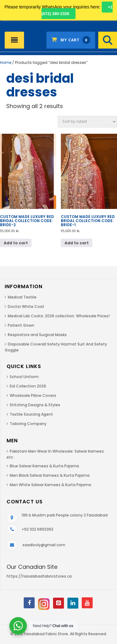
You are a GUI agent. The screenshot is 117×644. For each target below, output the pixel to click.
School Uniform (24, 377)
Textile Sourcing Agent (31, 414)
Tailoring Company (28, 424)
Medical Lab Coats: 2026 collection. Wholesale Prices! (59, 316)
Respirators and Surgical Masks (37, 335)
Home (6, 62)
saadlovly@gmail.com (44, 545)
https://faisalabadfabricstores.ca (39, 576)
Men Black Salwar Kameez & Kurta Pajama (50, 475)
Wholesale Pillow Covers (33, 395)
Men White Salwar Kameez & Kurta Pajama (50, 485)
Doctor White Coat (26, 306)
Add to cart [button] (16, 243)
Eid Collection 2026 (28, 386)
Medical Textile (22, 297)
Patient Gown (21, 325)
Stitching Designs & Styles (35, 405)
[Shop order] (87, 122)
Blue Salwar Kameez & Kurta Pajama (44, 466)
